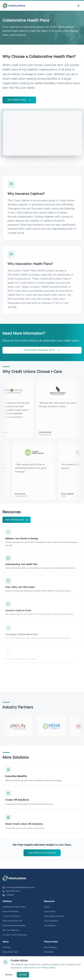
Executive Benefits (11, 913)
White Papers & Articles (54, 918)
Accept (23, 975)
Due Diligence (50, 927)
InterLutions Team (10, 954)
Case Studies (50, 913)
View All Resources (17, 522)
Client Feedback (51, 923)
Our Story (7, 949)
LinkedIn (8, 897)
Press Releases (51, 949)
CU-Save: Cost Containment (15, 937)
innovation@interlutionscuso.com (19, 889)
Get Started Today (19, 100)
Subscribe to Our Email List (42, 853)
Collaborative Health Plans (14, 909)
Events (47, 909)
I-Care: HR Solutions (11, 918)
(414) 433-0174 (11, 893)
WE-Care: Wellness (11, 932)
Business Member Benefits (14, 927)
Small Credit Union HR (12, 923)
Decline (9, 975)
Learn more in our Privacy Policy (39, 968)
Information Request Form (42, 350)
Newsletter (49, 954)
